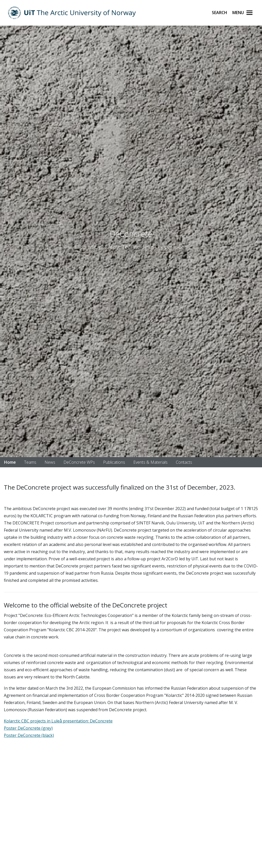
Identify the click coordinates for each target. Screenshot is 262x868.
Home (10, 462)
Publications (114, 462)
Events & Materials (150, 462)
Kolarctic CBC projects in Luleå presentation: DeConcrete (58, 721)
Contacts (184, 462)
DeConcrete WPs (79, 462)
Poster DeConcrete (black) (29, 735)
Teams (30, 462)
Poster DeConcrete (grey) (28, 728)
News (50, 462)
